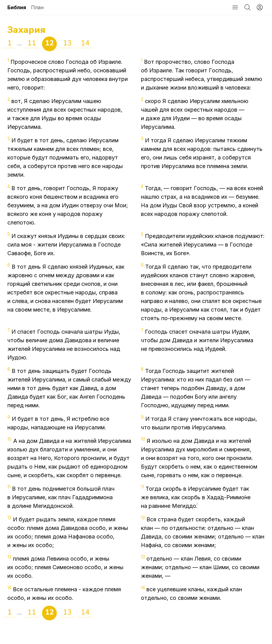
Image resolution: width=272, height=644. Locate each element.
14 (85, 43)
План (37, 7)
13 (67, 43)
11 (32, 43)
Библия (17, 7)
